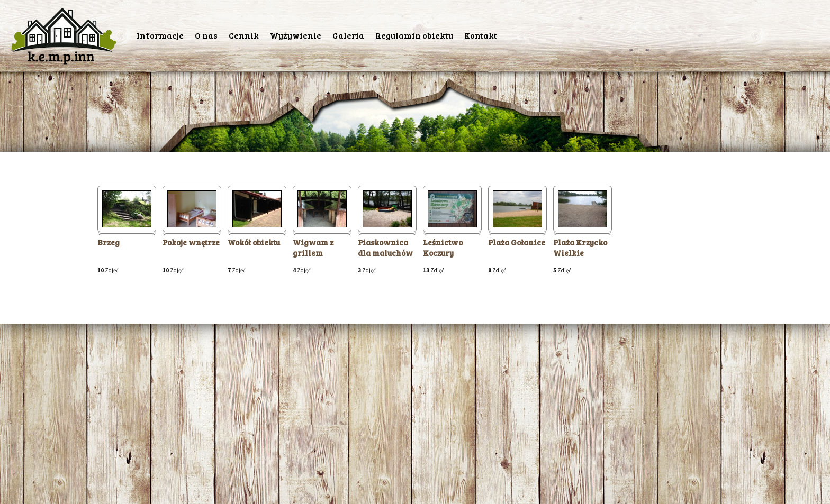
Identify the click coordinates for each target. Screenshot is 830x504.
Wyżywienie (296, 35)
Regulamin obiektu (414, 35)
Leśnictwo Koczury (443, 248)
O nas (206, 35)
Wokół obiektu (254, 242)
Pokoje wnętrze (191, 242)
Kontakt (481, 35)
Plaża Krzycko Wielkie (580, 248)
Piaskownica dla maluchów (385, 248)
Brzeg (109, 242)
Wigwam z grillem (313, 248)
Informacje (160, 35)
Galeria (348, 35)
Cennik (244, 35)
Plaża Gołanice (517, 242)
